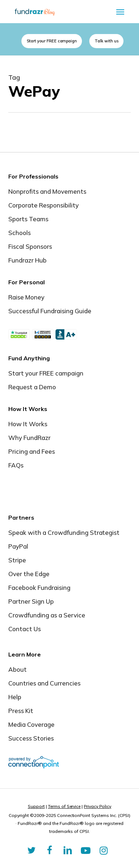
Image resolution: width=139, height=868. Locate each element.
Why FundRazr (29, 438)
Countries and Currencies (44, 683)
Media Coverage (31, 724)
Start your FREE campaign (46, 373)
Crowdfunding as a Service (47, 615)
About (18, 669)
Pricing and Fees (32, 451)
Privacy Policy (97, 806)
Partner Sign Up (31, 601)
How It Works (28, 424)
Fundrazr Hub (27, 260)
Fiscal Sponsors (30, 246)
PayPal (18, 546)
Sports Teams (28, 219)
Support (36, 806)
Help (15, 697)
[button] (120, 12)
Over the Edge (29, 574)
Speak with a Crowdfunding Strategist (64, 532)
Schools (19, 233)
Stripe (17, 560)
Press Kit (21, 711)
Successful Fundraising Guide (50, 311)
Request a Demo (32, 387)
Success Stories (31, 738)
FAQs (16, 465)
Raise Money (26, 297)
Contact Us (25, 629)
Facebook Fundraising (39, 588)
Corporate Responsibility (44, 205)
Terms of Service (64, 806)
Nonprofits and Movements (47, 191)
